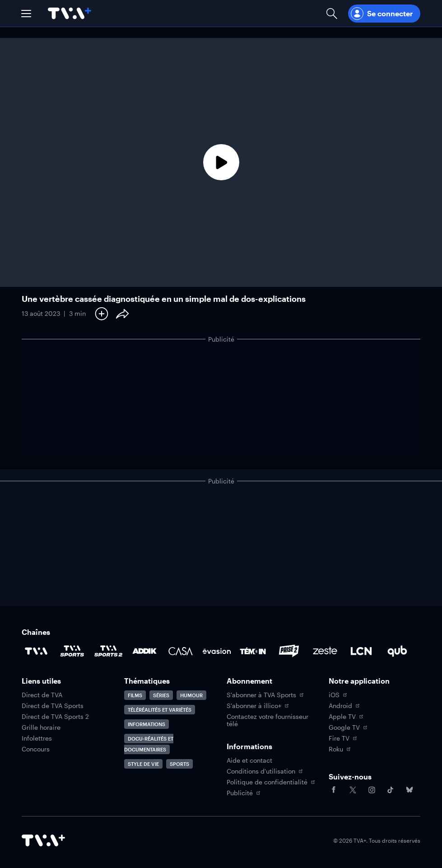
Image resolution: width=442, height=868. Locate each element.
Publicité (243, 793)
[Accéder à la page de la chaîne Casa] (181, 651)
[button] (26, 14)
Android (344, 706)
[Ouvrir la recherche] (332, 13)
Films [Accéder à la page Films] (135, 695)
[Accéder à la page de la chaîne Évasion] (217, 651)
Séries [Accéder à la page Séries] (161, 695)
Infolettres (37, 738)
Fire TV (343, 738)
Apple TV (346, 717)
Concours (36, 749)
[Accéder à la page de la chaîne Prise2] (289, 651)
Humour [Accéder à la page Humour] (191, 695)
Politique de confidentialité (271, 782)
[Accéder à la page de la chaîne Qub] (397, 651)
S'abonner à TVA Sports (265, 695)
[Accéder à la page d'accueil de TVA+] (43, 840)
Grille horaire (41, 727)
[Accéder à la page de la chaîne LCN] (361, 651)
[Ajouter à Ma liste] (102, 314)
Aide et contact (249, 760)
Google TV (348, 727)
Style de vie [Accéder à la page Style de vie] (143, 764)
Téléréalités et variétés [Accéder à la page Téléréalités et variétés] (160, 710)
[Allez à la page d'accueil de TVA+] (70, 13)
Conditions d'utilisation (265, 771)
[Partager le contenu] (122, 314)
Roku (340, 749)
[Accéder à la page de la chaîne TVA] (36, 651)
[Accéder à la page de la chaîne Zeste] (325, 651)
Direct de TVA (42, 695)
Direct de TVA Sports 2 (55, 717)
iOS (338, 695)
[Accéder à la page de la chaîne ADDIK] (144, 651)
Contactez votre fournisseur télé (268, 720)
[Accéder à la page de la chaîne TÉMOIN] (253, 651)
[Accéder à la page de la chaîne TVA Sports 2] (108, 651)
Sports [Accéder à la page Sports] (179, 764)
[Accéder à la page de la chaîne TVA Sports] (72, 651)
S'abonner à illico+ (258, 706)
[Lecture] (221, 162)
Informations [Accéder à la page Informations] (147, 724)
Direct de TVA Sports (53, 706)
